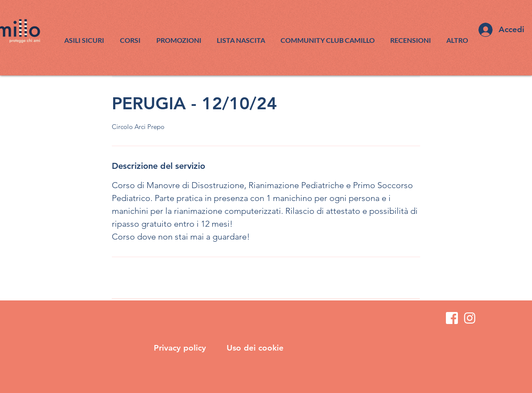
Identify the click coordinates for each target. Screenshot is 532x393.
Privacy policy (181, 348)
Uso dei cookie (255, 348)
